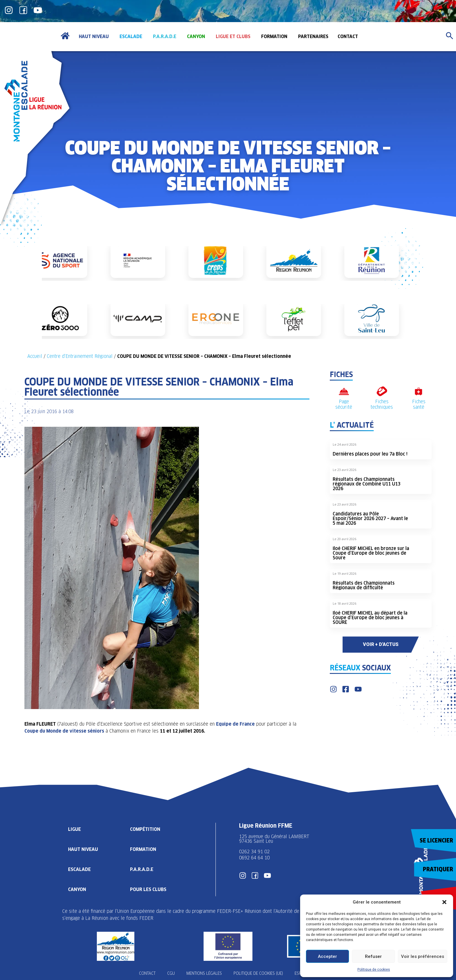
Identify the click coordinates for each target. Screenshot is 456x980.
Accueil (35, 356)
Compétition (145, 829)
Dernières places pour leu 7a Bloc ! (370, 454)
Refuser (373, 956)
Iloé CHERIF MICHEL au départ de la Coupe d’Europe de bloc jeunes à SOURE (370, 618)
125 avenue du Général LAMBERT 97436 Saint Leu (275, 839)
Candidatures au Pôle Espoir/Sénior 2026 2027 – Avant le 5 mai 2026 (370, 518)
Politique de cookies (374, 970)
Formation (143, 849)
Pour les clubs (148, 889)
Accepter (327, 956)
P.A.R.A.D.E (142, 869)
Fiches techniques (382, 404)
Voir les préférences (423, 956)
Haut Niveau (83, 849)
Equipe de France (235, 724)
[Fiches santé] (419, 391)
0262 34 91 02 (254, 852)
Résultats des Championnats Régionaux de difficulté (364, 585)
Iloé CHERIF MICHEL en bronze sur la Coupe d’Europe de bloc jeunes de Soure (371, 553)
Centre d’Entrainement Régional (80, 356)
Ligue (74, 829)
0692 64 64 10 (254, 858)
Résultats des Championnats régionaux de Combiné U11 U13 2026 (367, 484)
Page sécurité (344, 404)
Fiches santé (419, 404)
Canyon (77, 889)
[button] (444, 902)
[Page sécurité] (344, 391)
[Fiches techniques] (382, 391)
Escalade (79, 869)
